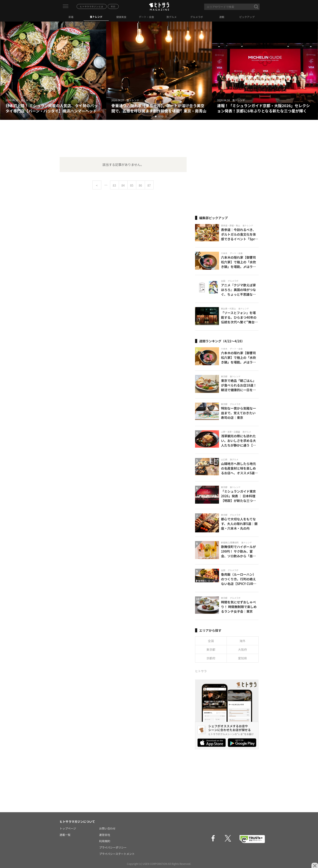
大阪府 (242, 649)
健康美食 (121, 17)
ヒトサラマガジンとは (92, 6)
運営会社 (105, 835)
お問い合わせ (107, 828)
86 (140, 185)
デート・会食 (146, 17)
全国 (211, 641)
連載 (222, 17)
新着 (71, 17)
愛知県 (242, 658)
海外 (242, 641)
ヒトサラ (201, 671)
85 (132, 185)
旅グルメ (172, 17)
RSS (113, 6)
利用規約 (105, 841)
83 (114, 185)
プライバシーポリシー (113, 847)
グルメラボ (197, 17)
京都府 (211, 658)
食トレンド (96, 17)
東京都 (211, 649)
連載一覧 (65, 835)
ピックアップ (247, 17)
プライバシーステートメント (117, 854)
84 (123, 185)
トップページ (68, 828)
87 (149, 185)
